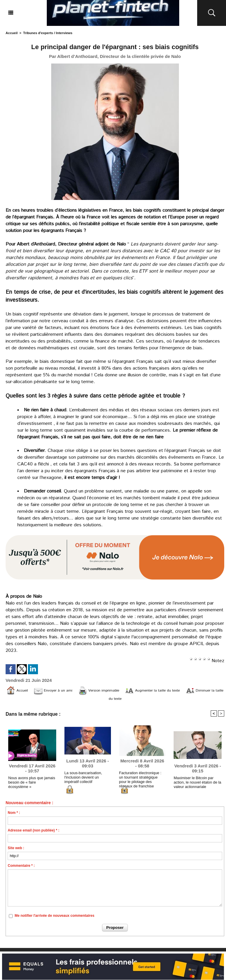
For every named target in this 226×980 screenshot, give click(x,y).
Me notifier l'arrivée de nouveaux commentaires (55, 918)
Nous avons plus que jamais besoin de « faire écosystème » (31, 784)
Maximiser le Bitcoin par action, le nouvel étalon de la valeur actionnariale (196, 784)
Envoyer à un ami (64, 691)
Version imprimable (117, 691)
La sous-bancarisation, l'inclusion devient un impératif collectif (82, 779)
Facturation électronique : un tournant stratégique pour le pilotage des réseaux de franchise (142, 780)
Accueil (11, 33)
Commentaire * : (21, 868)
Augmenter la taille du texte (181, 691)
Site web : (16, 850)
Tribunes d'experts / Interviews (46, 33)
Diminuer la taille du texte (115, 699)
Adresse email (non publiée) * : (33, 832)
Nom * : (14, 815)
